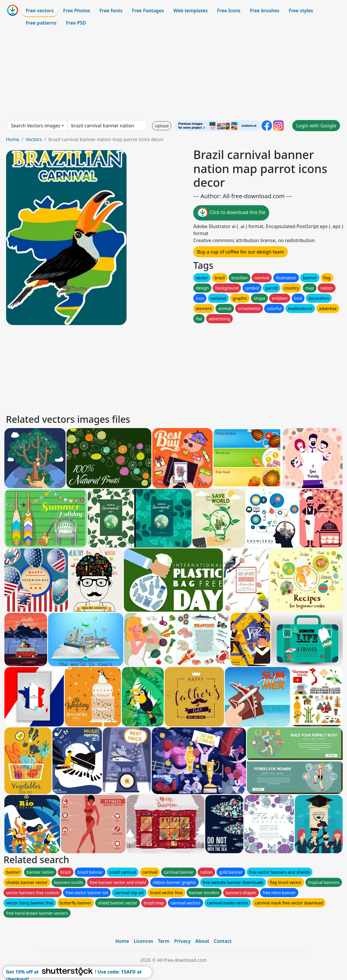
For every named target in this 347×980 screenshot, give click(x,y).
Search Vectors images (36, 126)
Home (13, 139)
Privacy (182, 941)
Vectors (34, 139)
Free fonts (111, 11)
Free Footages (148, 11)
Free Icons (229, 11)
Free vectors (40, 11)
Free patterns (41, 23)
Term (164, 941)
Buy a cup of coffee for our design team (241, 252)
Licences (143, 941)
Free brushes (265, 11)
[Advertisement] (173, 74)
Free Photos (76, 11)
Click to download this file (231, 213)
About (202, 941)
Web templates (190, 11)
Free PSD (76, 23)
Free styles (301, 11)
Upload (161, 126)
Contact (223, 941)
